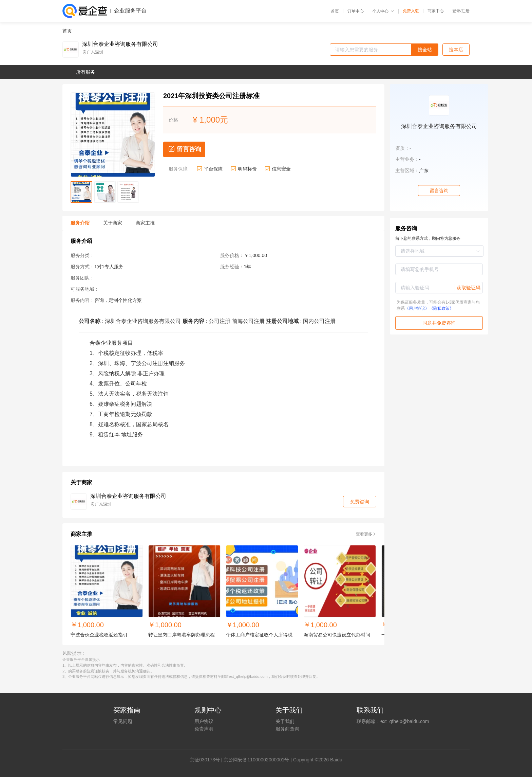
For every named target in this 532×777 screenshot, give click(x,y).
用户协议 (204, 721)
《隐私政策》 (441, 308)
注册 (465, 11)
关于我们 (285, 721)
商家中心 (436, 11)
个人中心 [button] (383, 11)
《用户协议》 (417, 308)
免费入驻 (411, 11)
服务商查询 (287, 729)
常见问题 (123, 721)
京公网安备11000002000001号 (256, 760)
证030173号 (207, 760)
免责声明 (204, 729)
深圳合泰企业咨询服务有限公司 (120, 44)
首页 (335, 11)
